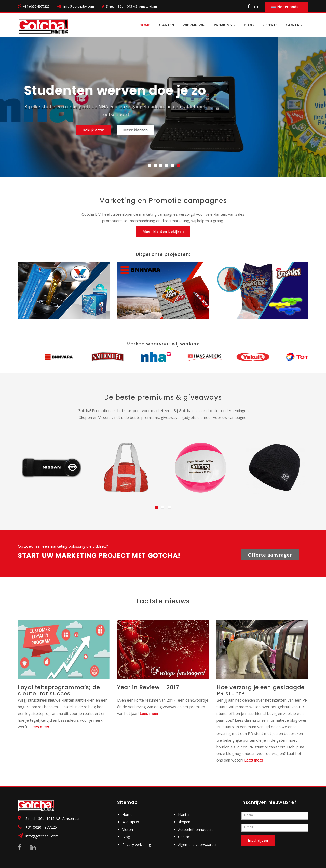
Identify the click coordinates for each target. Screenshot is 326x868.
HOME (145, 25)
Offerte (270, 25)
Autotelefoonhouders (196, 829)
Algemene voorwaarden (198, 844)
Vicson (128, 829)
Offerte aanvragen (270, 555)
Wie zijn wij (194, 25)
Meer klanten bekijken (163, 231)
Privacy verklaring (137, 844)
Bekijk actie (141, 130)
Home (127, 814)
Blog (126, 837)
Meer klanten (184, 130)
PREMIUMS (225, 25)
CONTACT (295, 25)
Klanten (166, 25)
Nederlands (287, 7)
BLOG (249, 25)
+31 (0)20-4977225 (41, 827)
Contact (185, 837)
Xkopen (184, 822)
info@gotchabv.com (79, 6)
